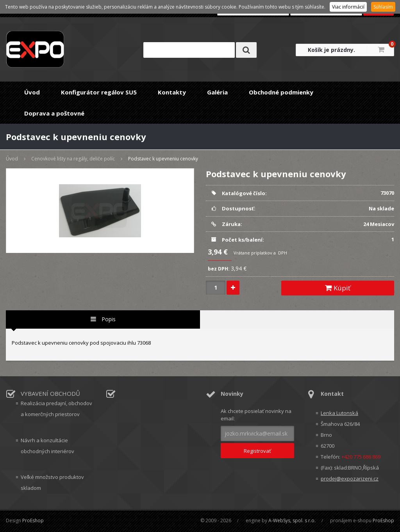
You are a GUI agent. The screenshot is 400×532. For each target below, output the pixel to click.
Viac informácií (348, 7)
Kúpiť (338, 288)
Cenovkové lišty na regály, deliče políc (73, 159)
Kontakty (172, 92)
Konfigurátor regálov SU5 (99, 92)
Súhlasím (383, 7)
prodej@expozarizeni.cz (350, 479)
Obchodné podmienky (281, 92)
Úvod (32, 92)
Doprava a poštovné (54, 113)
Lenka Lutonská (339, 413)
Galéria (217, 92)
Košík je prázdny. (331, 50)
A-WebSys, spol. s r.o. (292, 520)
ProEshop (33, 520)
